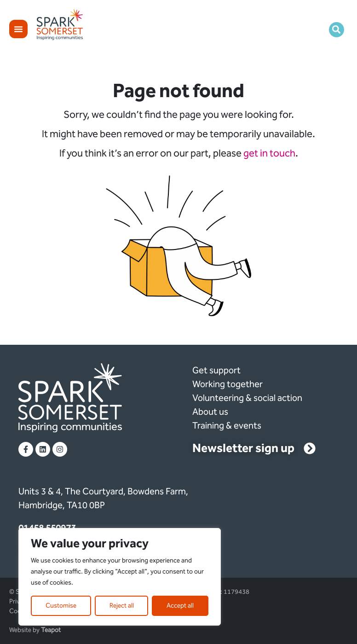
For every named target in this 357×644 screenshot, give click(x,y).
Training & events (227, 425)
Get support (216, 370)
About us (210, 412)
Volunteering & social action (247, 398)
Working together (227, 384)
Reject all (122, 606)
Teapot (51, 630)
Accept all (180, 606)
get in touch (269, 153)
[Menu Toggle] (18, 29)
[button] (337, 30)
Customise (61, 606)
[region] (120, 577)
